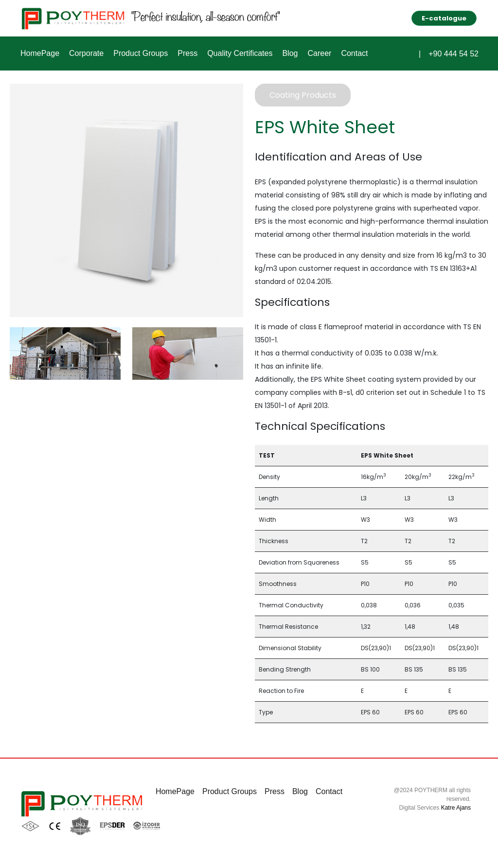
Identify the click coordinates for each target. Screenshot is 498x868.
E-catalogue (444, 18)
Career (319, 53)
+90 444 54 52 (454, 54)
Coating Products (303, 95)
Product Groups (141, 53)
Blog (290, 53)
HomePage (40, 53)
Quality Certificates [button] (240, 53)
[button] (411, 52)
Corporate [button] (86, 53)
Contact (354, 53)
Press (187, 53)
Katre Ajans (456, 808)
